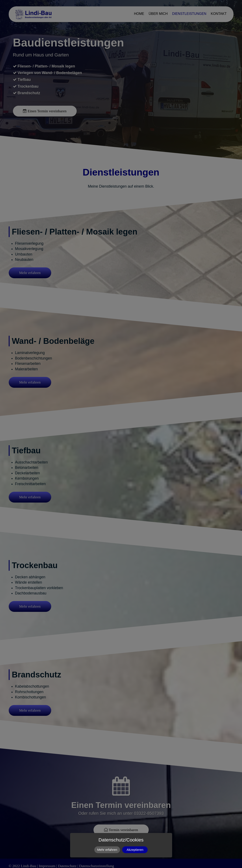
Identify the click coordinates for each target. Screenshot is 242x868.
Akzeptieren (135, 850)
